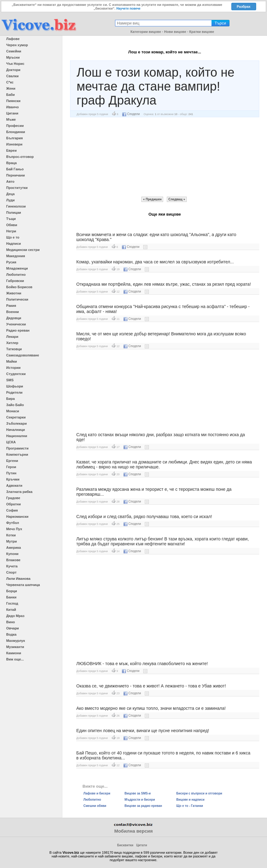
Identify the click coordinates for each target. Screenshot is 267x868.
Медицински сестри (23, 250)
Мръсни (13, 57)
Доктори (13, 70)
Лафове (13, 39)
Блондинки (16, 132)
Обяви (12, 225)
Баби (11, 95)
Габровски (15, 281)
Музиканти (15, 647)
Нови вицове (175, 32)
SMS (10, 380)
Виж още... (15, 659)
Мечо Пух (14, 529)
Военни (13, 312)
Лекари (12, 337)
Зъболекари (16, 423)
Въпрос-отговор (20, 157)
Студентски (16, 374)
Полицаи (14, 213)
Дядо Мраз (15, 616)
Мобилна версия (133, 831)
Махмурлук (16, 641)
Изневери (14, 144)
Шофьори (15, 386)
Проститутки (17, 188)
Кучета (12, 566)
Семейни (14, 51)
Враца (11, 163)
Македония (16, 256)
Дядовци (14, 318)
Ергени (12, 461)
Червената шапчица (23, 585)
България (15, 138)
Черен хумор (17, 45)
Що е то (13, 237)
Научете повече (128, 9)
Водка (11, 634)
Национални (17, 436)
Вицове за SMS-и (138, 793)
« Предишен (152, 199)
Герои (11, 467)
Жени (11, 88)
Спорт (11, 572)
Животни (14, 293)
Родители (14, 392)
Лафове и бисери (97, 793)
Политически (17, 299)
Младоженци (17, 268)
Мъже (11, 119)
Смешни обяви (95, 806)
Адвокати (14, 485)
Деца (10, 194)
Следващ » (177, 199)
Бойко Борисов (19, 287)
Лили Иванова (18, 579)
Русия (11, 262)
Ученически (16, 324)
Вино (11, 622)
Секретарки (16, 417)
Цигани (12, 113)
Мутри (11, 541)
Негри (11, 231)
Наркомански (17, 517)
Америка (13, 548)
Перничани (16, 175)
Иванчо (12, 107)
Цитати (142, 845)
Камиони (14, 653)
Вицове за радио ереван (143, 806)
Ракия (11, 306)
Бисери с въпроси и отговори (199, 793)
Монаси (13, 411)
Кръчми (13, 479)
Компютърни (17, 454)
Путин (11, 473)
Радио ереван (18, 330)
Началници (16, 430)
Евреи (11, 150)
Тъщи (11, 219)
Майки (11, 361)
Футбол (13, 523)
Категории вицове (146, 32)
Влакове (13, 560)
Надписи (13, 244)
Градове (13, 498)
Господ (12, 603)
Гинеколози (16, 206)
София (12, 510)
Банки (11, 597)
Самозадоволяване (23, 355)
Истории (13, 368)
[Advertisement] (165, 157)
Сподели (131, 114)
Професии (15, 126)
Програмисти (17, 448)
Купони (12, 554)
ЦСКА (11, 442)
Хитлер (12, 343)
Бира (11, 399)
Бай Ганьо (15, 169)
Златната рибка (19, 492)
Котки (11, 535)
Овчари (13, 628)
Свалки (12, 76)
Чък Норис (15, 64)
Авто (10, 181)
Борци (12, 591)
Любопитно (16, 275)
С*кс (10, 82)
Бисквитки (125, 845)
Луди (10, 200)
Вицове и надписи (191, 800)
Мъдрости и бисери (140, 800)
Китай (11, 610)
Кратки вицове (202, 32)
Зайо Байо (15, 405)
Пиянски (13, 101)
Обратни (13, 504)
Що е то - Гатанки (190, 806)
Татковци (14, 349)
